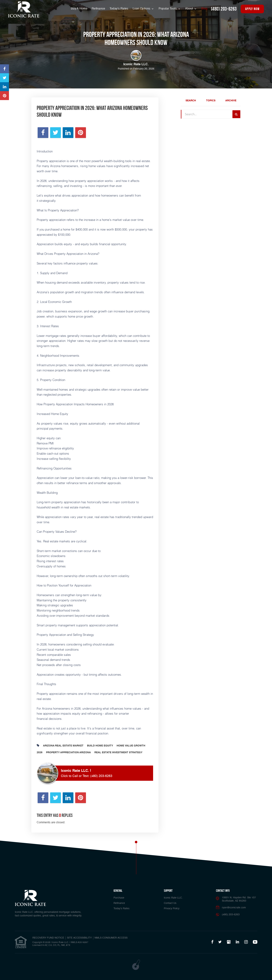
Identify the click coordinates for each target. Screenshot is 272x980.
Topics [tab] (211, 101)
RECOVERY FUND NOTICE (48, 938)
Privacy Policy (172, 909)
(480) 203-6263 (224, 9)
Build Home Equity (100, 746)
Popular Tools (168, 9)
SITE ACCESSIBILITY (79, 938)
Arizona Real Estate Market (63, 746)
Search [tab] (191, 101)
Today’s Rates (119, 9)
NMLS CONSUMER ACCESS (111, 938)
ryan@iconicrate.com (234, 908)
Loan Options (142, 9)
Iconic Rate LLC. (173, 898)
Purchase (119, 898)
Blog (204, 9)
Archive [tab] (231, 101)
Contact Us (170, 903)
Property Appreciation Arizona (68, 753)
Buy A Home (79, 9)
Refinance (98, 9)
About (189, 9)
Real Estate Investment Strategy (118, 753)
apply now (252, 9)
